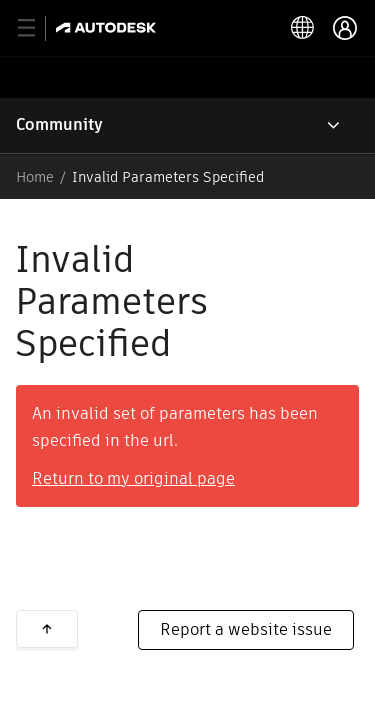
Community (59, 124)
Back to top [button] (47, 629)
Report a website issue (246, 629)
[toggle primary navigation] (37, 28)
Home (35, 177)
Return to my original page (133, 478)
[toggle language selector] (303, 28)
